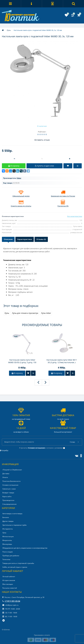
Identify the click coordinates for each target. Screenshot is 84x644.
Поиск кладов (7, 552)
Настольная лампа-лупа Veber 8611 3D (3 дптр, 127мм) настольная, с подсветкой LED (62, 361)
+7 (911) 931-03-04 (11, 601)
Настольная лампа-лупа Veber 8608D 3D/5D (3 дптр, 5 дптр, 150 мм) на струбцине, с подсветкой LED (22, 361)
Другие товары (8, 521)
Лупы (7, 313)
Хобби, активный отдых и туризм (15, 567)
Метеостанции (8, 536)
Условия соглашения (10, 485)
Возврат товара (8, 493)
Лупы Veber (46, 313)
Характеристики (25, 239)
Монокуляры (7, 544)
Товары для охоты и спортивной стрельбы (18, 563)
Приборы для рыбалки (11, 556)
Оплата (5, 477)
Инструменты (8, 529)
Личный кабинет (9, 577)
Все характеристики (75, 216)
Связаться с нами (9, 489)
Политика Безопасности (11, 481)
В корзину (17, 373)
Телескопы (6, 559)
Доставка (6, 474)
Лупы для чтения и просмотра (25, 313)
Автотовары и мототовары (12, 514)
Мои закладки (8, 584)
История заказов (9, 580)
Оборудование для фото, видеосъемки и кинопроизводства (25, 548)
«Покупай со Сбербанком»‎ (12, 470)
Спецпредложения (9, 504)
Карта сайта (7, 496)
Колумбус (4, 450)
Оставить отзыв (42, 140)
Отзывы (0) (41, 239)
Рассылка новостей (10, 588)
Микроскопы (7, 540)
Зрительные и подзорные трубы (14, 525)
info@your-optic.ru (10, 605)
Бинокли (6, 517)
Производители (8, 500)
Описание (8, 239)
